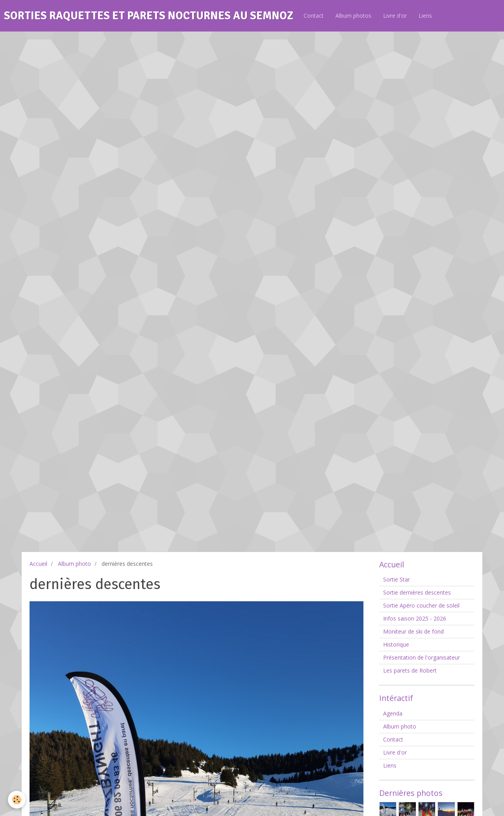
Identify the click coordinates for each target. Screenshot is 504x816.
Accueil (38, 564)
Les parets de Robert (410, 670)
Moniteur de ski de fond (413, 631)
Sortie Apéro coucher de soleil (421, 605)
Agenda (393, 713)
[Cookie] (17, 800)
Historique (396, 644)
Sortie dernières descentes (417, 592)
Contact (314, 16)
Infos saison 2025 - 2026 (415, 618)
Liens (425, 16)
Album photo (74, 564)
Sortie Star (397, 579)
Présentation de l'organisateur (422, 657)
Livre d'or (395, 16)
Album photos (353, 16)
